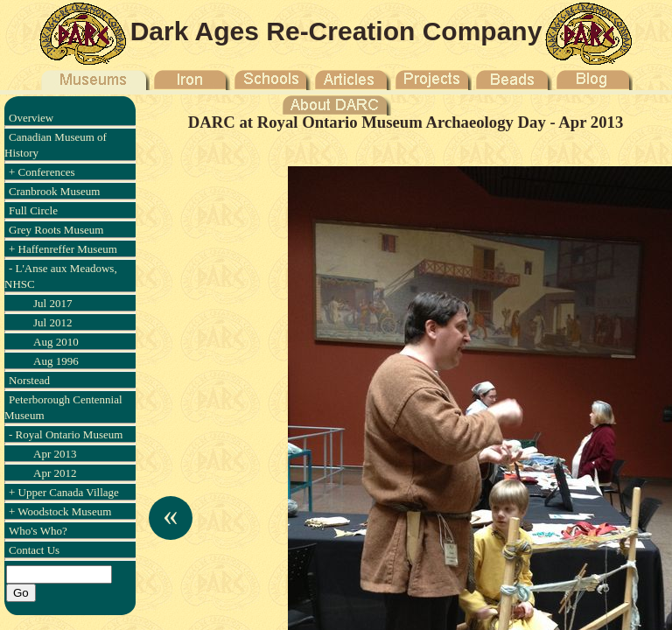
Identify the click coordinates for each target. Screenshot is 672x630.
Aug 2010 (56, 342)
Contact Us (34, 550)
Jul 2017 (52, 303)
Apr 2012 (55, 473)
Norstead (29, 380)
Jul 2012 (52, 322)
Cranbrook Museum (54, 191)
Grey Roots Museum (56, 230)
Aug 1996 (56, 361)
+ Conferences (42, 172)
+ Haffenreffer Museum (63, 249)
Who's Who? (38, 531)
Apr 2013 (55, 454)
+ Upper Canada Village (64, 492)
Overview (31, 118)
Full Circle (33, 210)
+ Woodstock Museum (60, 511)
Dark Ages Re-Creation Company (336, 31)
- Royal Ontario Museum (66, 434)
